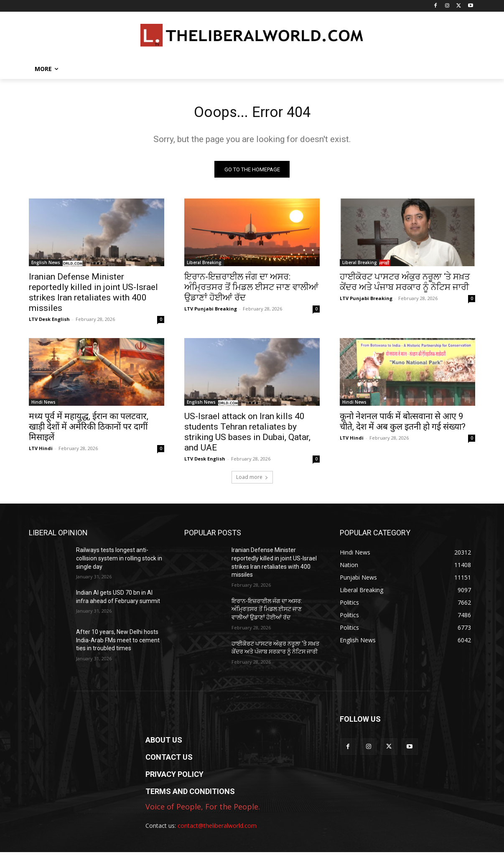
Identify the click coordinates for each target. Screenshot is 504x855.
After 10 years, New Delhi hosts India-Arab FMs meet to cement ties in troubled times (118, 643)
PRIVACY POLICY (174, 777)
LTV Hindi (41, 452)
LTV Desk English (49, 322)
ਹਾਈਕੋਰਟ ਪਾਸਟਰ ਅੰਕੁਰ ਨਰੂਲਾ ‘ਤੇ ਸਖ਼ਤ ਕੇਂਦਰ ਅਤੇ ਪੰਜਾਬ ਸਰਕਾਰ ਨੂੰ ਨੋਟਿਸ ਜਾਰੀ (405, 285)
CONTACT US (169, 760)
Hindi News (43, 405)
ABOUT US (164, 743)
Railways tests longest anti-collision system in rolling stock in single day (119, 561)
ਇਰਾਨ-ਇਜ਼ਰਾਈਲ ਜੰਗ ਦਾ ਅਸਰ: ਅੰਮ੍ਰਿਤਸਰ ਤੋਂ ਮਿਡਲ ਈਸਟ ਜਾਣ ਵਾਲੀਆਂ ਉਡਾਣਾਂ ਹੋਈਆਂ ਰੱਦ (251, 290)
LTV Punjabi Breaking (211, 312)
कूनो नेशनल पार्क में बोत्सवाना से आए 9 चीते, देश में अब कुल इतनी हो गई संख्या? (403, 425)
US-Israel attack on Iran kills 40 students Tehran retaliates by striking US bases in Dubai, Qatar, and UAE (247, 435)
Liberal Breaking (204, 266)
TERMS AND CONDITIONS (190, 794)
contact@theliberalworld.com (217, 829)
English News (46, 266)
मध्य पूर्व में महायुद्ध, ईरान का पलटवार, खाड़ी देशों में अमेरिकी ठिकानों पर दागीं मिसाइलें (89, 430)
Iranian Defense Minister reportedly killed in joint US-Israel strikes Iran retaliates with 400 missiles (93, 296)
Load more (252, 480)
